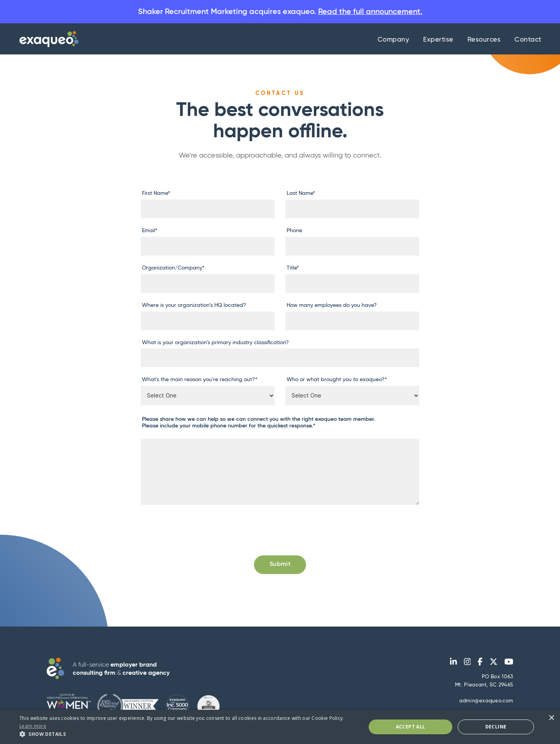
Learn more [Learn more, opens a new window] (33, 726)
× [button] (551, 718)
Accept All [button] (411, 727)
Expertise (438, 40)
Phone (294, 231)
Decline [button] (496, 727)
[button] (188, 734)
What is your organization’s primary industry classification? (215, 343)
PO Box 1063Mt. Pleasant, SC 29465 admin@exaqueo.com (484, 690)
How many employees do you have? (332, 305)
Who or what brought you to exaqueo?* (337, 380)
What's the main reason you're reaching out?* (200, 380)
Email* (150, 231)
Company (394, 40)
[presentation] (200, 528)
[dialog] (280, 727)
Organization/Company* (173, 268)
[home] (47, 39)
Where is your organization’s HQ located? (194, 305)
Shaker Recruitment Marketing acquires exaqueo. (280, 12)
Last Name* (301, 194)
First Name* (156, 194)
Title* (293, 268)
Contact (528, 40)
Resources (484, 40)
